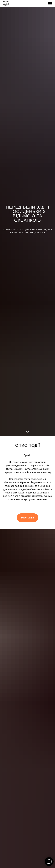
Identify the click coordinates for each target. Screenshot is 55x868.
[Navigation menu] (50, 4)
